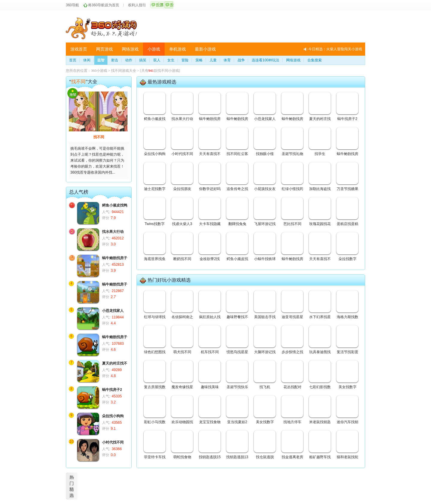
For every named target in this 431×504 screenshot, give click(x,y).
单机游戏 (177, 49)
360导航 (72, 5)
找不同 (99, 137)
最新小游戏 (205, 49)
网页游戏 (104, 49)
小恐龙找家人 (113, 311)
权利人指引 (137, 5)
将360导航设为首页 (104, 5)
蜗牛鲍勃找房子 (115, 258)
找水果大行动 (113, 232)
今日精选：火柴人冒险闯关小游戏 (335, 49)
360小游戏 (99, 71)
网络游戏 (130, 49)
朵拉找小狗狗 (113, 416)
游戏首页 (79, 49)
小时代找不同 (113, 442)
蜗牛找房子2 (112, 390)
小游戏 (154, 49)
